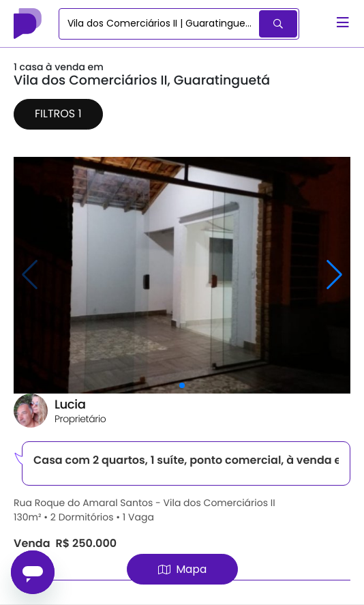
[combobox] (160, 24)
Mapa (182, 569)
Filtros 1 (58, 114)
